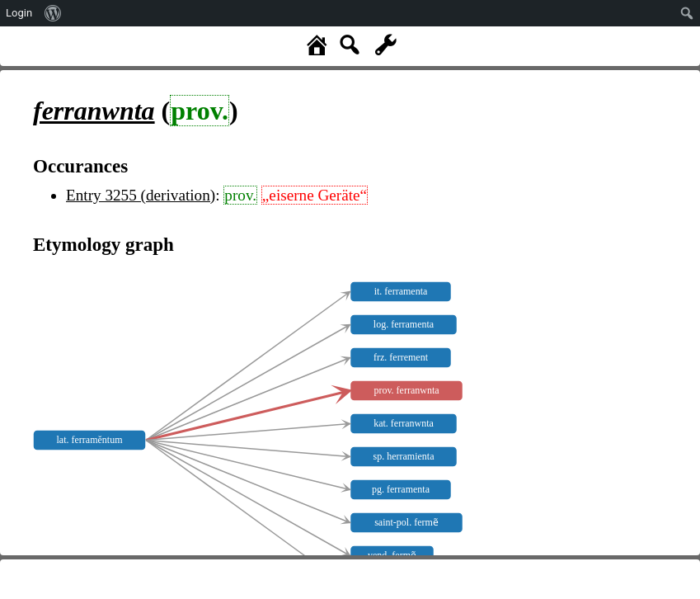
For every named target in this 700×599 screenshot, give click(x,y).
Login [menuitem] (19, 13)
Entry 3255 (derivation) (141, 195)
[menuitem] (53, 13)
